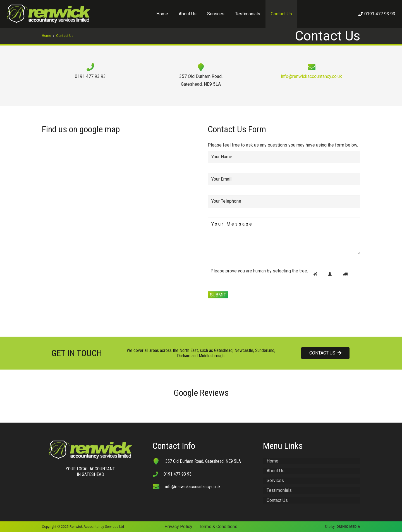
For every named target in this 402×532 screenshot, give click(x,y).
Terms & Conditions (218, 527)
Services (275, 481)
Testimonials (279, 490)
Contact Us (277, 500)
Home (272, 461)
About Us (276, 471)
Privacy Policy (178, 527)
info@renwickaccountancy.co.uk (311, 76)
